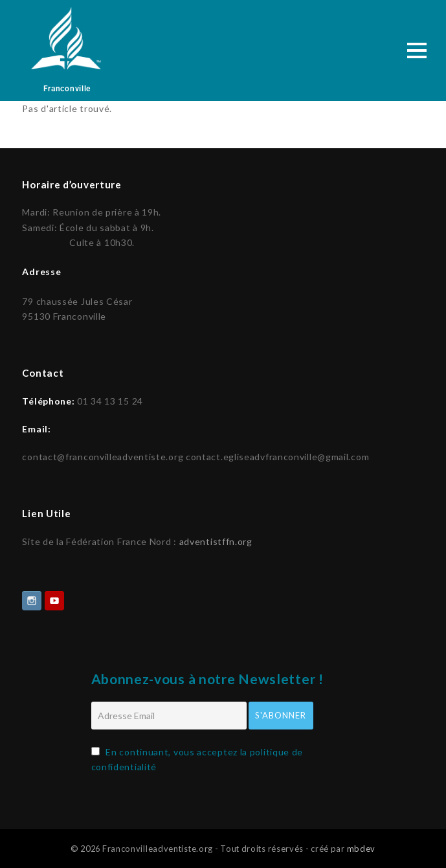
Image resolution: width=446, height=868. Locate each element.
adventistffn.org (216, 540)
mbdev (362, 847)
